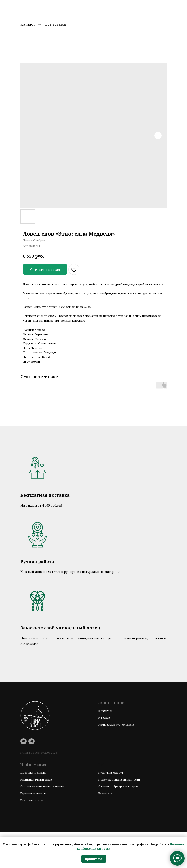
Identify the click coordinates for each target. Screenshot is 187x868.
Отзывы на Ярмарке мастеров (118, 786)
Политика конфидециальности (119, 779)
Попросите (30, 638)
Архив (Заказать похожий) (116, 725)
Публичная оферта (111, 772)
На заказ (104, 718)
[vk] (23, 741)
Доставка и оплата (33, 772)
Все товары (56, 24)
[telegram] (32, 741)
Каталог (28, 24)
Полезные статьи (32, 800)
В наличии (105, 711)
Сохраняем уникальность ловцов (42, 786)
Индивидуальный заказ (36, 779)
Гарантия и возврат (33, 793)
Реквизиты (106, 793)
